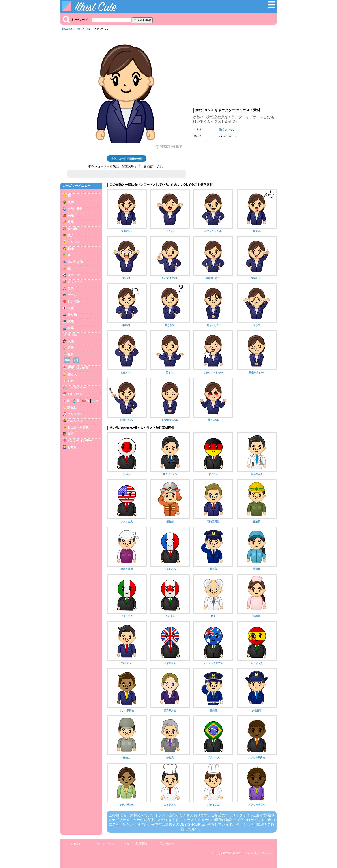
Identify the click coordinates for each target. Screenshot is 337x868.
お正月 (72, 427)
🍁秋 (86, 401)
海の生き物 (75, 262)
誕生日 (72, 407)
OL (89, 29)
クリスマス (75, 414)
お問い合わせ (165, 844)
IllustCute (67, 29)
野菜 (71, 222)
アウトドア (75, 282)
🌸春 (66, 401)
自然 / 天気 (75, 209)
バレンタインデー (80, 441)
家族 (71, 348)
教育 (71, 354)
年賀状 (84, 427)
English (75, 844)
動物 (71, 249)
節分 (71, 434)
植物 (71, 202)
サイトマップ (105, 844)
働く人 (81, 29)
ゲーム (72, 295)
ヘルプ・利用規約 (135, 844)
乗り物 (72, 315)
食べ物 (72, 229)
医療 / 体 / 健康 (78, 368)
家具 (71, 328)
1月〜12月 (75, 394)
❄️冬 (95, 401)
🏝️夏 (76, 401)
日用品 (72, 335)
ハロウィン (75, 421)
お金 (71, 381)
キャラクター (77, 388)
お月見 (72, 447)
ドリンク (74, 242)
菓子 (71, 235)
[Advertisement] (235, 70)
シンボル (74, 301)
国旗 (71, 308)
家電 (71, 321)
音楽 (71, 288)
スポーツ (74, 275)
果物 (71, 215)
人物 (71, 341)
